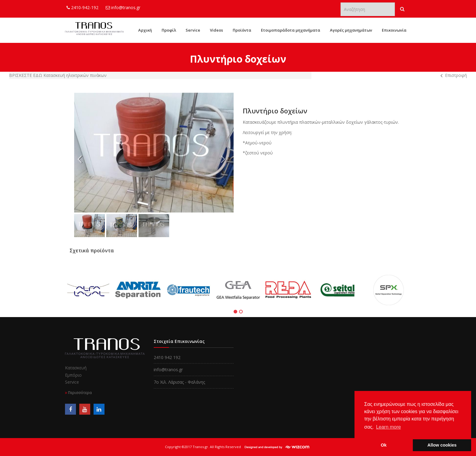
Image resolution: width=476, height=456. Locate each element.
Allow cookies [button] (442, 445)
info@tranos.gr (123, 7)
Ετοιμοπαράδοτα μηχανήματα (291, 30)
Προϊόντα (242, 30)
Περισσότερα (78, 393)
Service (193, 30)
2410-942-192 (82, 7)
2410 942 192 (167, 357)
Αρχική (145, 30)
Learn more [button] (389, 427)
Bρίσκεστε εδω (26, 75)
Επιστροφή (456, 75)
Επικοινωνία (394, 30)
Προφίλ (169, 30)
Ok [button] (384, 445)
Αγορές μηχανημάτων (351, 30)
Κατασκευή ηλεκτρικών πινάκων (75, 75)
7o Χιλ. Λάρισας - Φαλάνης (179, 382)
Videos (216, 30)
